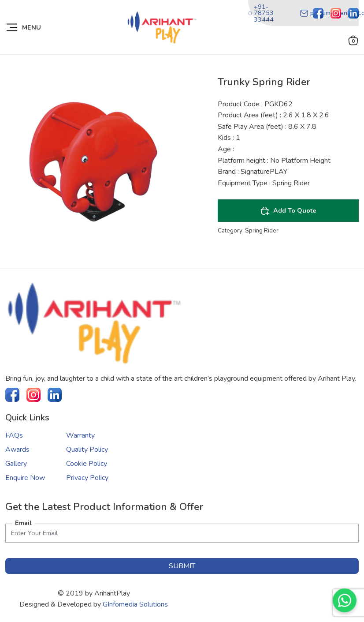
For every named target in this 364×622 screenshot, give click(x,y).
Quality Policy (87, 450)
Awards (17, 450)
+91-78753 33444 (261, 13)
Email (23, 523)
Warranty (80, 435)
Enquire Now (25, 478)
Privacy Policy (87, 478)
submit (182, 566)
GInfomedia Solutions (135, 604)
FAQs (14, 435)
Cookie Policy (87, 464)
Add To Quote (288, 211)
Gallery (16, 464)
